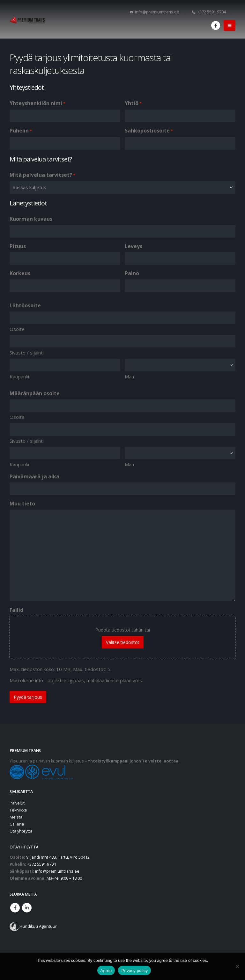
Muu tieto (22, 504)
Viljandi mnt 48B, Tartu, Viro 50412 (58, 857)
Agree (106, 971)
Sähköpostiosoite (149, 131)
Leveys (134, 246)
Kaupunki (19, 376)
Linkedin (27, 908)
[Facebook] (216, 25)
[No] (237, 966)
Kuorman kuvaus (31, 219)
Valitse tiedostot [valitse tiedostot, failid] (123, 642)
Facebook (15, 908)
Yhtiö (133, 103)
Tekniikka (18, 810)
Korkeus (20, 273)
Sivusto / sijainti (27, 353)
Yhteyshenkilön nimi (37, 103)
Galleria (17, 824)
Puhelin (21, 131)
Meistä (16, 817)
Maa (129, 376)
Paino (132, 273)
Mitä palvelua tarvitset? (42, 175)
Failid (16, 610)
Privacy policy (134, 971)
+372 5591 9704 (209, 12)
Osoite (17, 329)
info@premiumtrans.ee (155, 12)
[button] (230, 25)
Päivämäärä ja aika (34, 476)
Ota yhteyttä (21, 831)
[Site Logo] (27, 20)
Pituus (18, 246)
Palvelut (17, 803)
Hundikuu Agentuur (38, 926)
